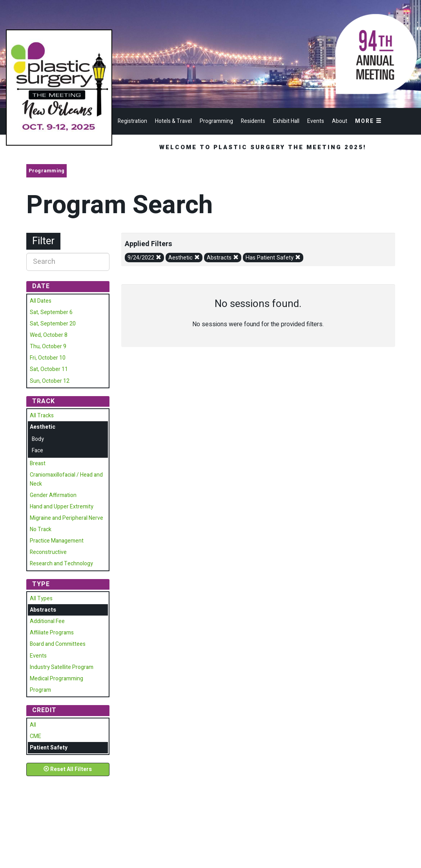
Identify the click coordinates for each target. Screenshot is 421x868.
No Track (41, 529)
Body (38, 439)
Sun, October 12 (50, 381)
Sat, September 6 (51, 312)
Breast (38, 463)
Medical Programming (56, 679)
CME (36, 736)
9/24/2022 (144, 258)
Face (37, 450)
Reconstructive (48, 552)
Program (40, 690)
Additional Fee (47, 621)
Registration (132, 121)
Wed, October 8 (49, 335)
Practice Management (57, 541)
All (33, 725)
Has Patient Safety (273, 258)
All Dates (41, 301)
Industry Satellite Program (62, 667)
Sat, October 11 (49, 369)
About (340, 121)
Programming (216, 121)
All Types (41, 598)
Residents (253, 121)
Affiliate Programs (52, 633)
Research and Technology (61, 564)
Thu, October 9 (48, 346)
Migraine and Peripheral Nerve (67, 518)
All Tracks (42, 416)
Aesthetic (184, 258)
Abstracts (223, 258)
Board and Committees (58, 644)
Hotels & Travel (173, 121)
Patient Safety (49, 748)
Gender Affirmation (53, 495)
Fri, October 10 (48, 358)
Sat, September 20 (53, 324)
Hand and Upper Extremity (62, 507)
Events (316, 121)
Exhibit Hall (286, 121)
